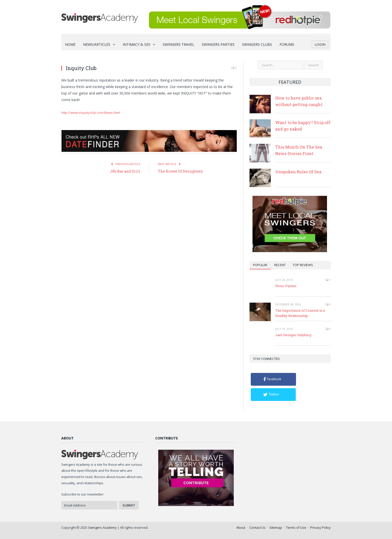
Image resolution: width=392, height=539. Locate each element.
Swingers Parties (218, 44)
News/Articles (97, 44)
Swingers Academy (102, 527)
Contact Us (257, 527)
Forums (287, 44)
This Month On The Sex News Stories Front (299, 150)
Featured (290, 82)
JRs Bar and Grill (125, 171)
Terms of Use (296, 527)
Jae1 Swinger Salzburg (293, 335)
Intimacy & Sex (136, 44)
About (241, 527)
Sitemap (276, 527)
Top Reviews (303, 265)
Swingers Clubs (257, 44)
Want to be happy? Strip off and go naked (303, 126)
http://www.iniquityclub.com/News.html (91, 113)
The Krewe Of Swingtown (180, 171)
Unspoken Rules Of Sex (298, 172)
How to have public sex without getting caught (299, 101)
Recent (280, 265)
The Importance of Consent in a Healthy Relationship (300, 313)
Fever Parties (286, 286)
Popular (260, 265)
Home (70, 44)
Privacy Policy (320, 527)
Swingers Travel (178, 44)
